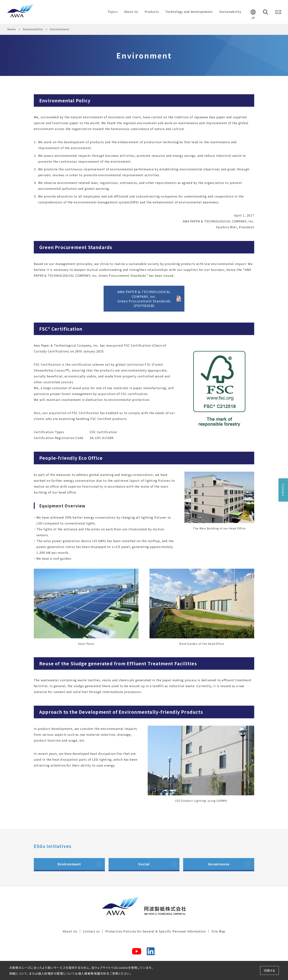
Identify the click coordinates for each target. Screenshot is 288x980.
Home (12, 29)
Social (144, 864)
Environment (69, 864)
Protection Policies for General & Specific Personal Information (156, 932)
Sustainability (33, 29)
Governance (219, 864)
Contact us (91, 932)
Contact (283, 490)
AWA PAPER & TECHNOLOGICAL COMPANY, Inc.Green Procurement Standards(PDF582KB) (144, 299)
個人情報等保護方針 (92, 973)
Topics (111, 12)
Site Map (218, 932)
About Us (70, 932)
